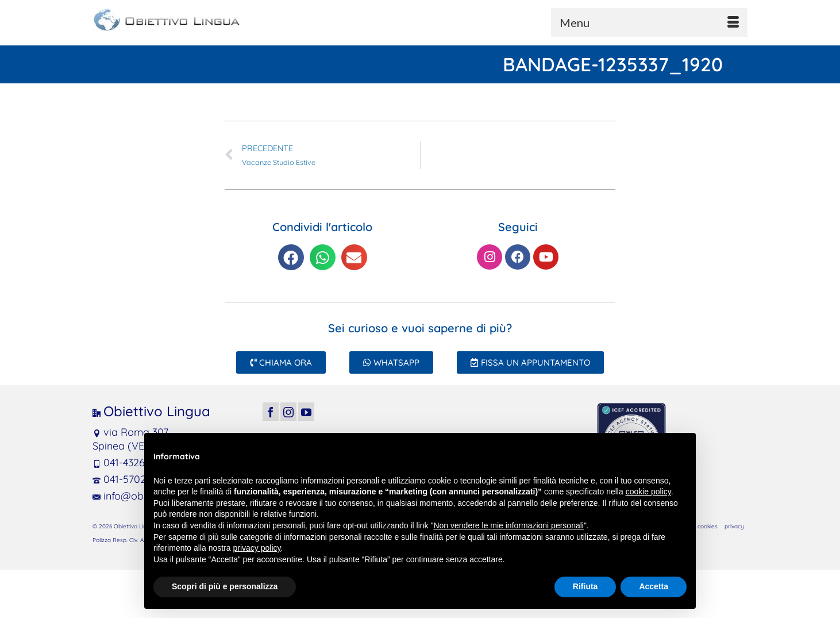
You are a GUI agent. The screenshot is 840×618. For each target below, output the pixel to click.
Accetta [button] (654, 586)
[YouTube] (306, 411)
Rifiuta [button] (585, 586)
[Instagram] (288, 411)
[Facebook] (271, 411)
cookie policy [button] (648, 492)
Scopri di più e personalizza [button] (225, 586)
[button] (291, 257)
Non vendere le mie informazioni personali (508, 525)
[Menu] (649, 22)
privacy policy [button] (257, 548)
